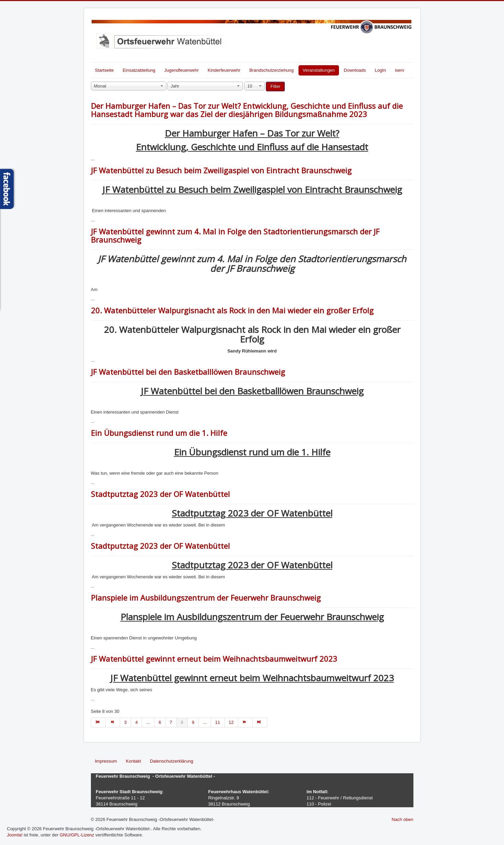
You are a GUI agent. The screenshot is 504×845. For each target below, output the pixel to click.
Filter (275, 86)
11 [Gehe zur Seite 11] (218, 722)
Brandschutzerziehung (272, 70)
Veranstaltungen (319, 70)
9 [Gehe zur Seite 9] (193, 722)
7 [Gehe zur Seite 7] (171, 722)
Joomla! (15, 835)
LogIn (380, 70)
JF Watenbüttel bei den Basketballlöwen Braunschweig (188, 372)
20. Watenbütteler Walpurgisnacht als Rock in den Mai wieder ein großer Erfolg (232, 310)
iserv (400, 70)
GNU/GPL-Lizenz (77, 835)
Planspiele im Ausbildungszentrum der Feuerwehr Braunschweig (206, 598)
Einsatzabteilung (139, 70)
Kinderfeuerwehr (224, 70)
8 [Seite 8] (182, 722)
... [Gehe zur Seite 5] (148, 722)
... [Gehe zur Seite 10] (205, 722)
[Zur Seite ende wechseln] (260, 722)
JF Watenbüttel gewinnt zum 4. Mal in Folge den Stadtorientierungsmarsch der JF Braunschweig (235, 235)
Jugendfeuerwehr (181, 70)
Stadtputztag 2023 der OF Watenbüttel (160, 494)
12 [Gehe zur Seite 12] (231, 722)
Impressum (106, 761)
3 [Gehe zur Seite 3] (125, 722)
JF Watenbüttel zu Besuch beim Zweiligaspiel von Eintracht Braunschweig (221, 170)
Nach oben (403, 819)
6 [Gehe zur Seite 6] (160, 722)
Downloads (355, 70)
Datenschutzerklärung (172, 761)
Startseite (104, 70)
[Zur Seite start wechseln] (98, 722)
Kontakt (133, 761)
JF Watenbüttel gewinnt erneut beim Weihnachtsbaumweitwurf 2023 (214, 659)
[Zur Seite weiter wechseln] (245, 722)
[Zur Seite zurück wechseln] (113, 722)
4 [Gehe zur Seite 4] (136, 722)
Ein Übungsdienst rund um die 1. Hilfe (159, 433)
